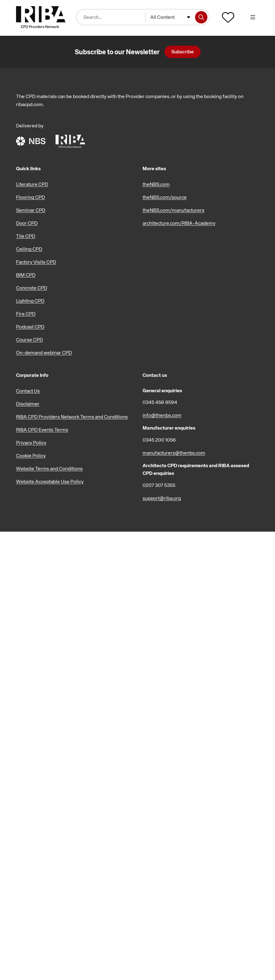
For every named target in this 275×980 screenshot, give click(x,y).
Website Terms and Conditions (49, 468)
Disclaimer (28, 404)
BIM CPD (26, 275)
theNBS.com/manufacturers (173, 210)
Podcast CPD (30, 327)
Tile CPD (26, 236)
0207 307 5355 (159, 485)
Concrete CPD (32, 288)
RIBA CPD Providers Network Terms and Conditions (72, 417)
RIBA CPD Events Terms (42, 430)
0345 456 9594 (160, 402)
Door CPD (27, 223)
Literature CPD (32, 184)
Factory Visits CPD (36, 262)
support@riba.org (162, 498)
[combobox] (170, 17)
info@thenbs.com (162, 415)
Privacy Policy (31, 443)
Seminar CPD (31, 210)
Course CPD (29, 340)
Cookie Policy (31, 455)
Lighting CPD (30, 301)
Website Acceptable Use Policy (50, 481)
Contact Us (28, 391)
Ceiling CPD (29, 249)
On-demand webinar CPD (44, 352)
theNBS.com (156, 184)
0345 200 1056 (159, 440)
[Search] (201, 17)
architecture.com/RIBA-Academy (179, 223)
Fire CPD (26, 314)
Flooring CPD (31, 197)
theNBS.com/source (165, 197)
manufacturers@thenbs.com (174, 453)
